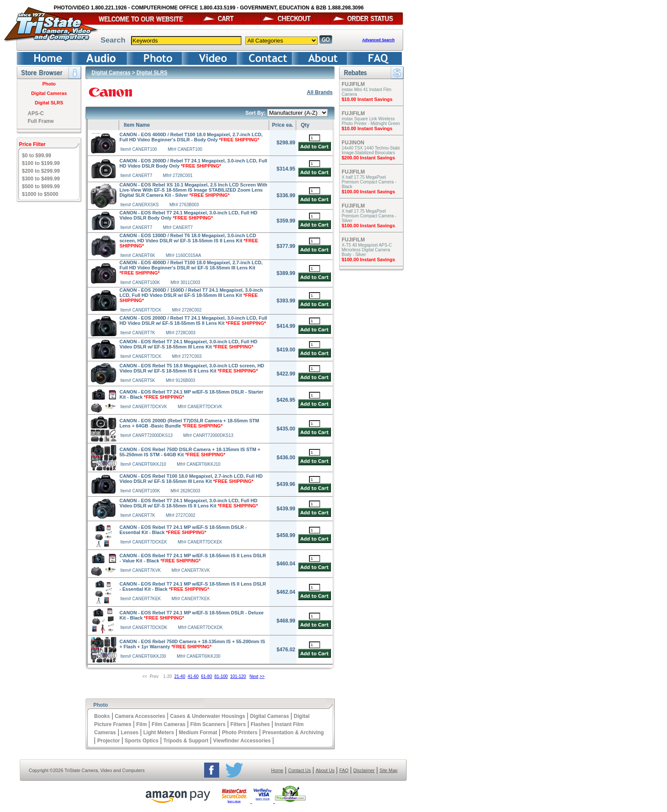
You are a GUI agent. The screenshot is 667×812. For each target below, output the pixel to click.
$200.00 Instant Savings (368, 158)
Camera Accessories (140, 716)
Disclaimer (364, 770)
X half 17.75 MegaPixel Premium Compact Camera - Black (369, 182)
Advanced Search (379, 40)
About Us (325, 770)
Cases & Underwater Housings (208, 716)
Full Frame (41, 121)
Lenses (130, 733)
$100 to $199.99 (41, 163)
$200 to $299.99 (41, 171)
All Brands (320, 92)
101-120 (238, 676)
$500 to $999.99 (41, 186)
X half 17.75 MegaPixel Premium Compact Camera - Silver (369, 216)
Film (142, 724)
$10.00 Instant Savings (367, 99)
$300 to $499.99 (41, 179)
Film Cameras (169, 724)
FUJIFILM (353, 84)
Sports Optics (142, 741)
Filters (238, 724)
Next (254, 676)
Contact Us (300, 770)
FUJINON (353, 143)
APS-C (36, 113)
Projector (109, 741)
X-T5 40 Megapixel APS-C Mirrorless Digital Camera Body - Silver (367, 250)
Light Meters (158, 733)
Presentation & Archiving (293, 733)
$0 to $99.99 (37, 156)
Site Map (389, 770)
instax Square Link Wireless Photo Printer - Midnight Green (371, 121)
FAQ (344, 770)
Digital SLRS (49, 103)
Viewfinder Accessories (242, 741)
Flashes (260, 724)
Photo (49, 84)
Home (277, 770)
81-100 (221, 676)
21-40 (180, 676)
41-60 (193, 676)
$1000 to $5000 (40, 194)
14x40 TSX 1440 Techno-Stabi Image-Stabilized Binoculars (371, 150)
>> (262, 676)
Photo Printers (240, 733)
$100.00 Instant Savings (368, 192)
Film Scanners (208, 724)
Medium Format (198, 733)
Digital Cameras (49, 93)
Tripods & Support (186, 741)
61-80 (207, 676)
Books (102, 716)
